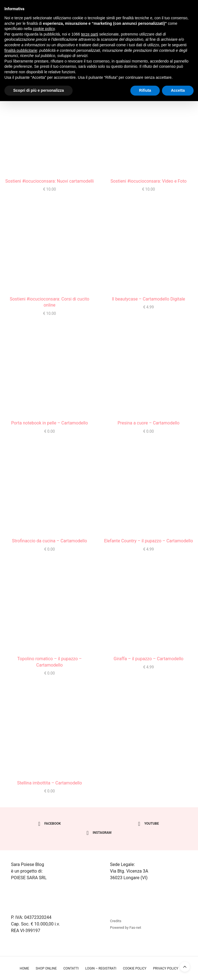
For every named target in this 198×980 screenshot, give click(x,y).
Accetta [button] (178, 90)
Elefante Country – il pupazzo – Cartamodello (148, 541)
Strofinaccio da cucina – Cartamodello (50, 541)
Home (24, 968)
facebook (50, 824)
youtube (148, 824)
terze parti (90, 34)
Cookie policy (135, 968)
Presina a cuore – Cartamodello (148, 423)
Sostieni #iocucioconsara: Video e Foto (149, 181)
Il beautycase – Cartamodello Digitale (148, 299)
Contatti (71, 968)
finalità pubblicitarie (21, 50)
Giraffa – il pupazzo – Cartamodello (148, 659)
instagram (99, 833)
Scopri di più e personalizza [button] (38, 90)
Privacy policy (166, 968)
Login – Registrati (101, 968)
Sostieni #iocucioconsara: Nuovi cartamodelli (50, 181)
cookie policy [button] (44, 29)
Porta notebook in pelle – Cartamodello (49, 423)
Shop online (46, 968)
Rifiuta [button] (145, 90)
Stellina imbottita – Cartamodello (50, 783)
